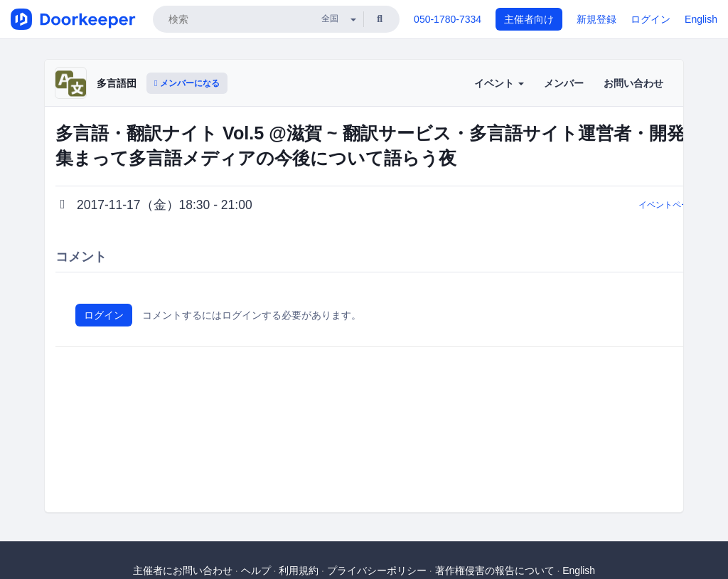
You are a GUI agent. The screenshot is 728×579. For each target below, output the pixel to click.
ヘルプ (256, 570)
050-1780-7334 (448, 19)
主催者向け (529, 19)
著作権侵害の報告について (495, 570)
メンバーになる (187, 83)
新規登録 (596, 19)
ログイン (651, 19)
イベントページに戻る (681, 205)
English (701, 19)
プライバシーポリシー (377, 570)
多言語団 (117, 83)
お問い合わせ (633, 83)
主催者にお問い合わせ (183, 570)
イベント (499, 83)
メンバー (564, 83)
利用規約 (299, 570)
